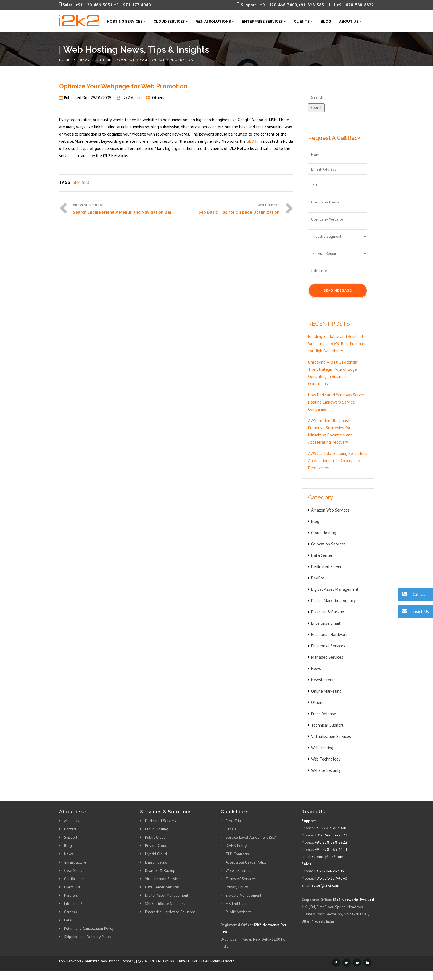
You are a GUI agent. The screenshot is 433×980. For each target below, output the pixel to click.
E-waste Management (243, 895)
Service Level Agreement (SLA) (252, 837)
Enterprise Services (262, 21)
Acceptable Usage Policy (246, 862)
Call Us (411, 594)
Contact (70, 829)
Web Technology (326, 759)
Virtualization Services (331, 736)
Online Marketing (326, 691)
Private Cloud (156, 846)
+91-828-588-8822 (355, 5)
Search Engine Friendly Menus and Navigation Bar (122, 212)
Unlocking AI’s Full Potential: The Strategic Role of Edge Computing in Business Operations (334, 373)
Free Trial (234, 821)
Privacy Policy (237, 887)
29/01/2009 (101, 98)
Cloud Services (169, 21)
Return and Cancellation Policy (89, 928)
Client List (72, 887)
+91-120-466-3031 (94, 5)
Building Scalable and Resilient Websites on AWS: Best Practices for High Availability (337, 344)
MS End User (236, 904)
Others (158, 98)
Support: (249, 5)
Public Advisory (238, 912)
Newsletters (322, 680)
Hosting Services (125, 21)
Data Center (322, 555)
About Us (349, 21)
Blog (326, 21)
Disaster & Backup (328, 612)
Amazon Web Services (330, 510)
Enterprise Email (326, 623)
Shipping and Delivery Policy (88, 937)
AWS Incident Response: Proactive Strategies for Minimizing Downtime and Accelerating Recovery (330, 431)
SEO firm (254, 141)
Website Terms (238, 870)
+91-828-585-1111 (317, 5)
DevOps (318, 578)
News (316, 668)
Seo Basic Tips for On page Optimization (239, 212)
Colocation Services (328, 544)
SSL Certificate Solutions (165, 904)
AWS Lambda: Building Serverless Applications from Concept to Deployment (338, 461)
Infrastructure (75, 862)
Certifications (75, 879)
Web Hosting (322, 748)
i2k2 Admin (132, 98)
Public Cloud (155, 837)
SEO (86, 182)
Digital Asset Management (335, 589)
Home (65, 60)
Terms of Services (241, 879)
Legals (231, 829)
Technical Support (327, 725)
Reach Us (413, 611)
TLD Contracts (237, 854)
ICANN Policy (236, 846)
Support (71, 837)
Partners (71, 895)
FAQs (68, 920)
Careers (71, 912)
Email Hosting (156, 862)
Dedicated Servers (160, 821)
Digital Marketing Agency (333, 601)
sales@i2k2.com (326, 885)
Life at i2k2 (73, 904)
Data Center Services (162, 887)
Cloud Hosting (324, 533)
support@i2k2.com (328, 857)
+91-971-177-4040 (132, 5)
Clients (302, 21)
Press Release (324, 714)
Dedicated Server (326, 567)
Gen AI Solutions (213, 21)
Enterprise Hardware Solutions (170, 912)
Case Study (73, 870)
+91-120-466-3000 (278, 5)
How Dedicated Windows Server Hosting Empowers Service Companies (336, 402)
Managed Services (327, 657)
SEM (77, 182)
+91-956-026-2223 (331, 835)
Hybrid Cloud (156, 854)
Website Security (326, 770)
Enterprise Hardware (329, 635)
